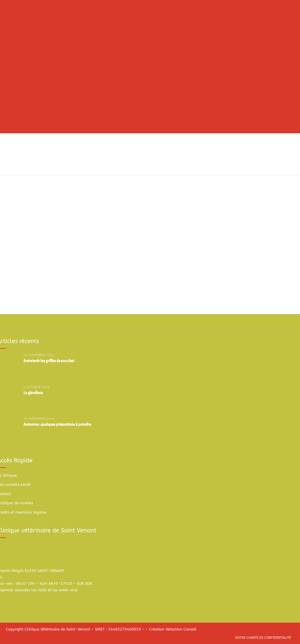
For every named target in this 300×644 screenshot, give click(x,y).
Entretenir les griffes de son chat (49, 361)
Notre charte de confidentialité (263, 638)
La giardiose (33, 393)
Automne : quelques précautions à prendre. (58, 424)
